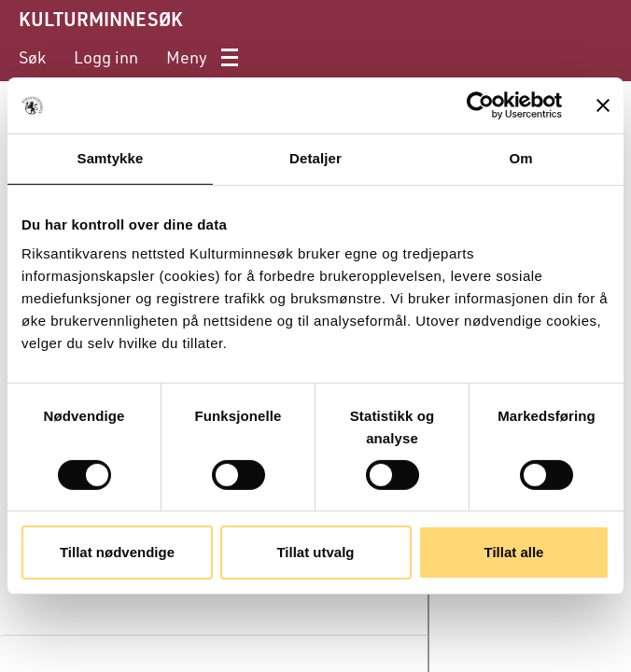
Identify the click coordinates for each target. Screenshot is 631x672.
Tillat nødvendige (117, 552)
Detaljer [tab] (315, 158)
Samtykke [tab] (111, 158)
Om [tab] (520, 158)
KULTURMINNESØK (100, 19)
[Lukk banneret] (603, 105)
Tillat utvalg (315, 552)
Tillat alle (514, 552)
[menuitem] (32, 57)
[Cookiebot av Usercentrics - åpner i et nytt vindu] (480, 105)
